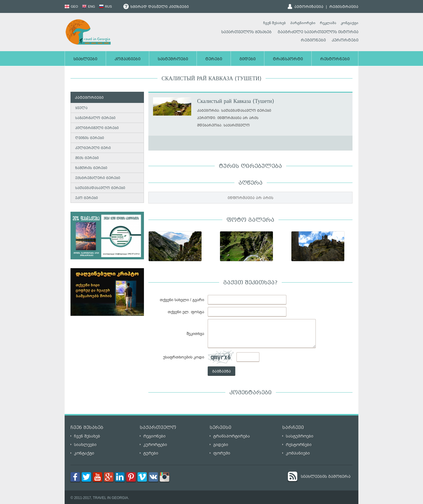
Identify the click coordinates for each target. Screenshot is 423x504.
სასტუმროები (173, 59)
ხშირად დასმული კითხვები (156, 7)
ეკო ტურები (87, 198)
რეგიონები (313, 41)
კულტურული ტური (93, 148)
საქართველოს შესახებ (246, 32)
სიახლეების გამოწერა (326, 477)
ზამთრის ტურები (91, 168)
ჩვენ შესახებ (275, 23)
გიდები (247, 59)
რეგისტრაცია (344, 7)
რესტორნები (335, 59)
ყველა (81, 108)
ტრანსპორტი (288, 59)
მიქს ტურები (87, 158)
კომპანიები (127, 59)
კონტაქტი (350, 23)
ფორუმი (222, 453)
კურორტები (345, 41)
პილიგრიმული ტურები (97, 128)
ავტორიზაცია (309, 7)
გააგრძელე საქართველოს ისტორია (318, 32)
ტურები (214, 59)
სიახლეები (85, 59)
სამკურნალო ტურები (95, 118)
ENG (89, 6)
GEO (71, 6)
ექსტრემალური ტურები (98, 178)
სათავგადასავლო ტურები (100, 188)
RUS (105, 6)
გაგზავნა (221, 372)
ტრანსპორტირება (232, 436)
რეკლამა (328, 23)
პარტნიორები (303, 23)
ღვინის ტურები (90, 138)
